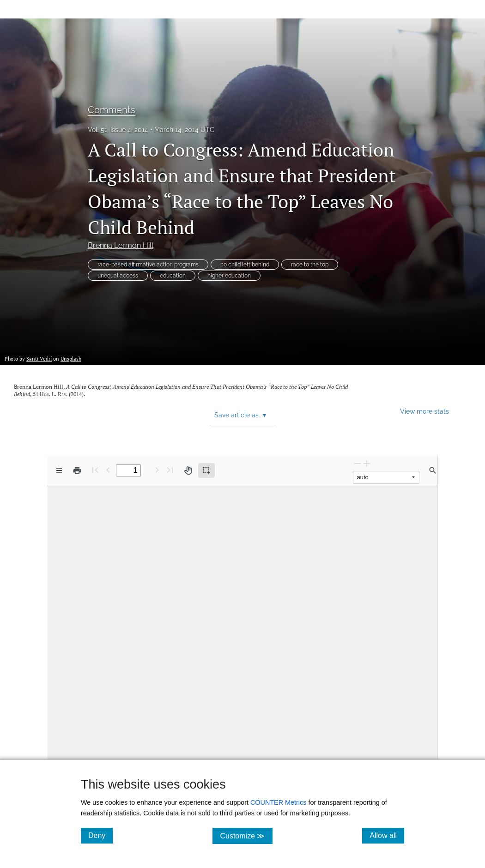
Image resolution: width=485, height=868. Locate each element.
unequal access (118, 276)
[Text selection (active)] (206, 470)
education (173, 276)
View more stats (424, 411)
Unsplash (71, 359)
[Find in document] (433, 470)
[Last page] (170, 470)
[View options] (59, 470)
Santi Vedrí (39, 359)
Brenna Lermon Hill (121, 245)
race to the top (310, 265)
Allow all (387, 835)
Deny (100, 835)
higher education (229, 276)
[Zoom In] (367, 463)
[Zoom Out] (358, 463)
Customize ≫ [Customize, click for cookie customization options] (246, 835)
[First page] (95, 470)
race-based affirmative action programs (148, 265)
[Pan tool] (188, 470)
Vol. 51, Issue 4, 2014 (118, 130)
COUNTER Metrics (279, 802)
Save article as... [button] (240, 415)
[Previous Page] (108, 470)
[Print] (77, 470)
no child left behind (245, 265)
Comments (112, 110)
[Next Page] (157, 470)
